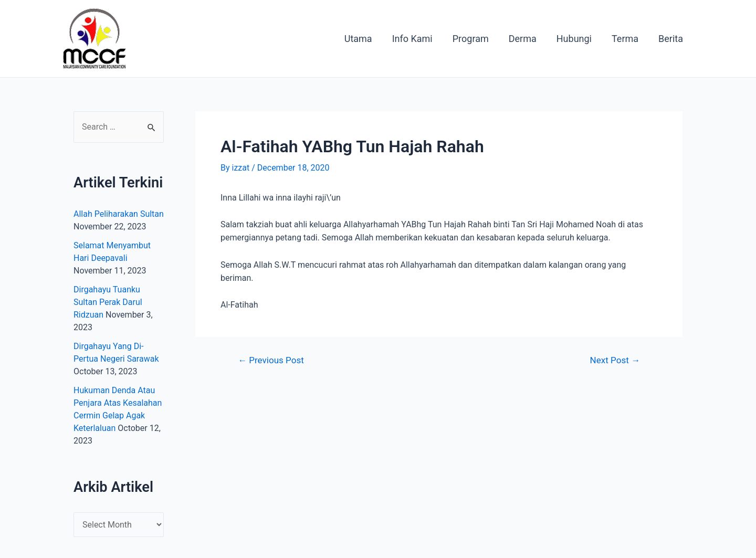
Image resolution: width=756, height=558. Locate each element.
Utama (365, 39)
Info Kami (418, 39)
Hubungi (577, 39)
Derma (526, 39)
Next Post (615, 360)
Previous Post (271, 360)
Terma (627, 39)
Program (475, 39)
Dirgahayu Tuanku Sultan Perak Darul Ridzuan (108, 302)
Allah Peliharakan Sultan (119, 214)
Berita (671, 39)
